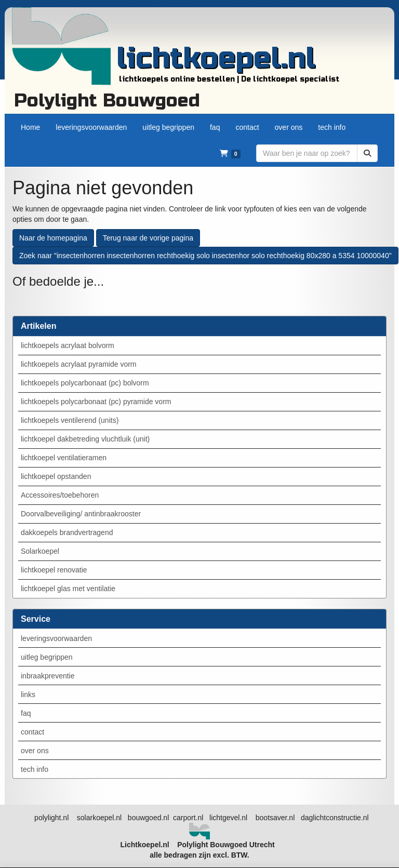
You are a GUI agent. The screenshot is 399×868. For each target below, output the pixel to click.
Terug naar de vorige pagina (148, 238)
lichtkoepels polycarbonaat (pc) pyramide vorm (96, 402)
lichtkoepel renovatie (54, 570)
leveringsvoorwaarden (56, 638)
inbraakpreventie (48, 676)
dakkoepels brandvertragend (67, 532)
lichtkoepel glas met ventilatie (68, 589)
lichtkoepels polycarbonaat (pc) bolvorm (85, 383)
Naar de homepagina (53, 238)
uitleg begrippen (47, 657)
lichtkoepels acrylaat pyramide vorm (79, 364)
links (28, 695)
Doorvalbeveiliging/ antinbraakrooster (81, 514)
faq (26, 713)
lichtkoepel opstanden (56, 476)
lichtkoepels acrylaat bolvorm (68, 345)
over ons (35, 751)
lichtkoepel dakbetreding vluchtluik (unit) (85, 439)
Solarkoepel (40, 551)
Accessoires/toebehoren (60, 495)
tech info (35, 769)
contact (32, 732)
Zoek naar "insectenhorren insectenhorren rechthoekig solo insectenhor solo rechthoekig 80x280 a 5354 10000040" (205, 256)
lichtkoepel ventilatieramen (64, 458)
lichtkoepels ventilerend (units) (70, 420)
